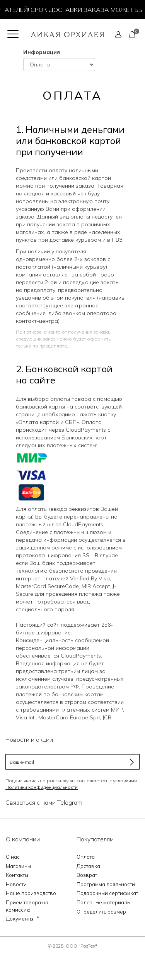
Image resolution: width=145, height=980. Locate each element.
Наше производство (31, 893)
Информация (42, 52)
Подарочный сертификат (107, 893)
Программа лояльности (106, 884)
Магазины (18, 866)
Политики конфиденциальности (42, 787)
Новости (16, 884)
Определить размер (101, 912)
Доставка (88, 866)
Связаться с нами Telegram (44, 802)
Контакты (17, 875)
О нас (13, 857)
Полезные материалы (104, 902)
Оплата (86, 857)
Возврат (87, 875)
